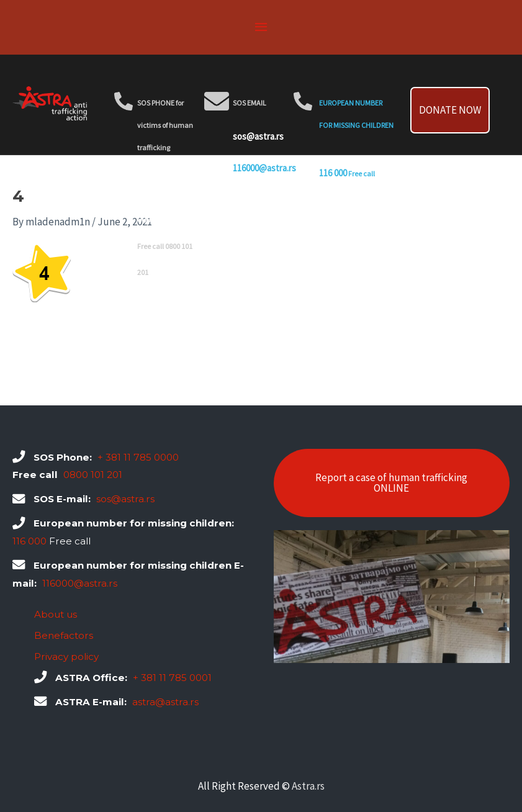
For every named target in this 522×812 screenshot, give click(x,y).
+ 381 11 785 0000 (138, 457)
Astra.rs (308, 786)
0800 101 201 (172, 272)
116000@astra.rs (264, 168)
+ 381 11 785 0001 (172, 678)
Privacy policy (66, 656)
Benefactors (64, 635)
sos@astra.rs (258, 136)
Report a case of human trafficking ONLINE (391, 483)
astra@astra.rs (165, 702)
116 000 (333, 173)
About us (56, 614)
